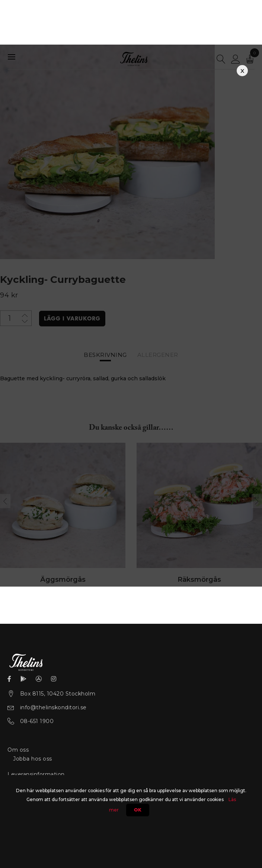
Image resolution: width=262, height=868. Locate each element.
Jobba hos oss (33, 758)
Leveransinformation (36, 774)
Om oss (18, 749)
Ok (138, 810)
